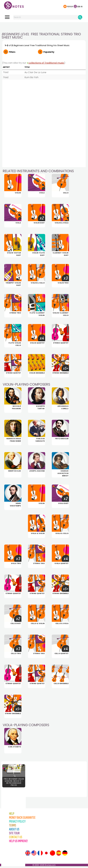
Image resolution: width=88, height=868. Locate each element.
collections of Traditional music (46, 63)
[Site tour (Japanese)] (46, 855)
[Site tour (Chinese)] (52, 855)
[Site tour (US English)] (34, 855)
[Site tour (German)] (65, 855)
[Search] (80, 17)
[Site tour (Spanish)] (59, 855)
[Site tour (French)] (40, 855)
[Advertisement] (44, 27)
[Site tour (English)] (28, 855)
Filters (12, 52)
